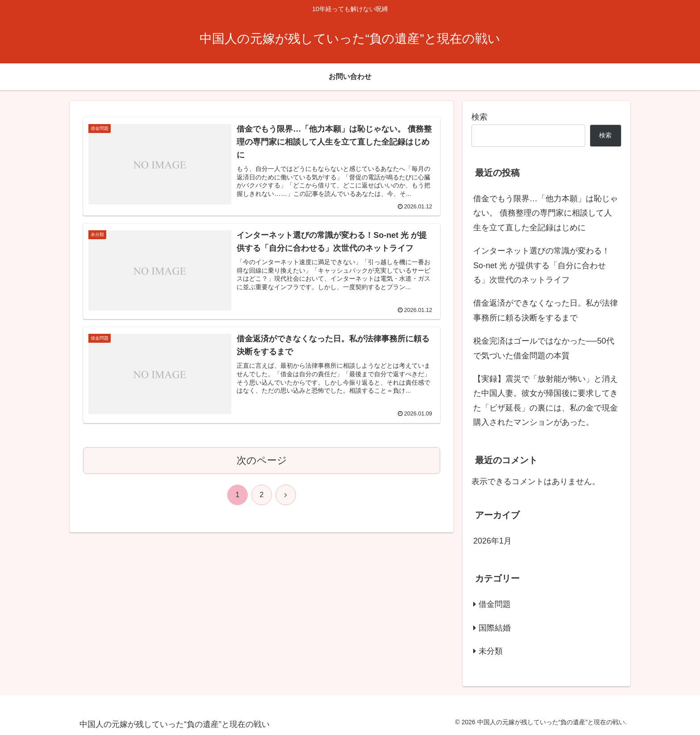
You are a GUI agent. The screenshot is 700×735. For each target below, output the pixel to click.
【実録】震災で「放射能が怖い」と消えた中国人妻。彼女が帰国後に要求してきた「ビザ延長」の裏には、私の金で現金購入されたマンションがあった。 (546, 401)
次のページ (262, 460)
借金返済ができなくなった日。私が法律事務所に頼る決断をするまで (546, 310)
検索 (479, 117)
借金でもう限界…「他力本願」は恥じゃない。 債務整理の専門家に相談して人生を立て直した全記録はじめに (546, 213)
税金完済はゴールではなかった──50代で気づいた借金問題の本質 (544, 348)
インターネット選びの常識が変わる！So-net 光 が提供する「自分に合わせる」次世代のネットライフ (542, 265)
